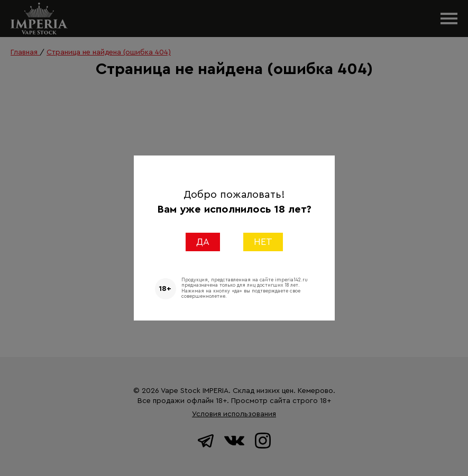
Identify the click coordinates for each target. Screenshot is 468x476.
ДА (203, 242)
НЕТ (263, 242)
